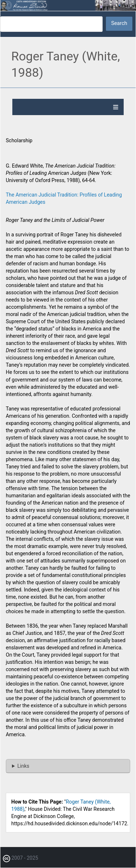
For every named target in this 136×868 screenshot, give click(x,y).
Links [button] (23, 766)
